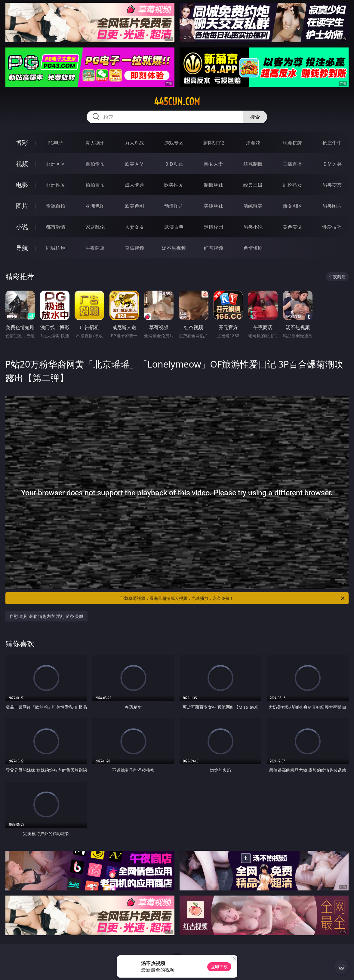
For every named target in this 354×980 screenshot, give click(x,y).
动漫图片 (174, 206)
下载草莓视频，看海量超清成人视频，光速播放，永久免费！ (233, 598)
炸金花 (253, 143)
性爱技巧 (332, 227)
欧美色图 (134, 206)
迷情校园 (214, 227)
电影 (22, 185)
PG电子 (55, 143)
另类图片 (332, 206)
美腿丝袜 (214, 206)
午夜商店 (95, 248)
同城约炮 (56, 248)
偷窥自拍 (56, 206)
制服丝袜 (214, 185)
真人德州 (95, 143)
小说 (22, 227)
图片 (22, 206)
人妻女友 (134, 227)
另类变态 (332, 185)
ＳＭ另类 (332, 164)
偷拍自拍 (95, 185)
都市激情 (56, 227)
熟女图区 (292, 206)
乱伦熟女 (292, 185)
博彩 (22, 143)
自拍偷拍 (95, 164)
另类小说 (253, 227)
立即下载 (219, 967)
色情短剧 (253, 248)
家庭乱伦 (95, 227)
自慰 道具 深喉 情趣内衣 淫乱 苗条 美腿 (47, 616)
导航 (22, 248)
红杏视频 (214, 248)
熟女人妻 (214, 164)
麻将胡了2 (213, 143)
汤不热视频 (174, 248)
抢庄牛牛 (332, 143)
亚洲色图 (95, 206)
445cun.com (177, 102)
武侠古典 (174, 227)
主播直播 (292, 164)
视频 (22, 164)
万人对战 (134, 143)
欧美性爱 (174, 185)
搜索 (255, 117)
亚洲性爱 (56, 185)
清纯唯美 (253, 206)
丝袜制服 (253, 164)
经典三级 (253, 185)
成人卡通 (134, 185)
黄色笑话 (292, 227)
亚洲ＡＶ (56, 164)
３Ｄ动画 (174, 164)
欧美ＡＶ (134, 164)
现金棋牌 (292, 143)
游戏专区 (174, 143)
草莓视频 (134, 248)
